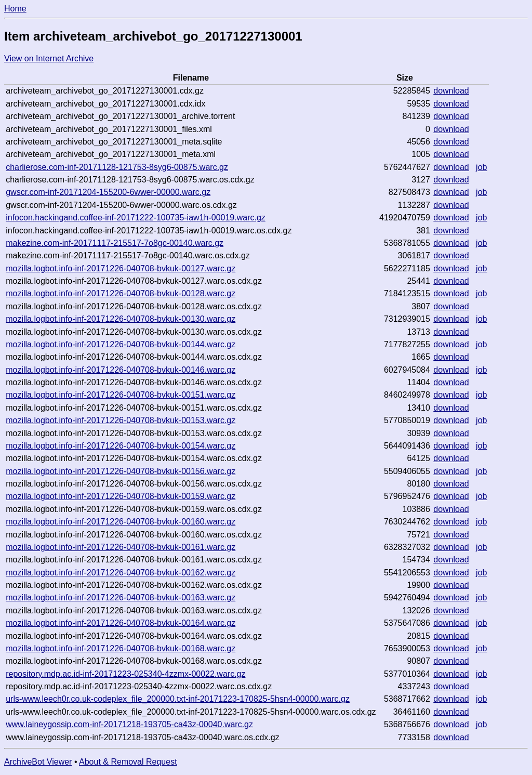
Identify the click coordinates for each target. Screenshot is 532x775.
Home (15, 9)
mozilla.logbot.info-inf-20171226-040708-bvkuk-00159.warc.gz (121, 496)
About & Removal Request (128, 762)
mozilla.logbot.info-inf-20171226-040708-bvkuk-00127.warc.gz (121, 268)
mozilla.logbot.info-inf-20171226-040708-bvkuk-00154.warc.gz (121, 446)
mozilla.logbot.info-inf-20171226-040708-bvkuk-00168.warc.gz (121, 648)
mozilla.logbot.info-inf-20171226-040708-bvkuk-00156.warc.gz (121, 471)
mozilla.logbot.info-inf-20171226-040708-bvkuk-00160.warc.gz (121, 522)
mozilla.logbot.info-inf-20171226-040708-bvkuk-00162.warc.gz (121, 573)
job (481, 167)
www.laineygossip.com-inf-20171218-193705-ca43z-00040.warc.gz (129, 724)
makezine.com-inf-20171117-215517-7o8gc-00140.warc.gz (115, 243)
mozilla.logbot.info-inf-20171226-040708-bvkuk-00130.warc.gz (121, 319)
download (451, 91)
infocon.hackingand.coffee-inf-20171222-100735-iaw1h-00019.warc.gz (136, 218)
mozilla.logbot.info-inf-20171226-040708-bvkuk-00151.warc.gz (121, 395)
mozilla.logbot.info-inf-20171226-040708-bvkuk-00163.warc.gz (121, 597)
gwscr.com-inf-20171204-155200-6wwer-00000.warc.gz (108, 192)
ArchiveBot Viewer (38, 762)
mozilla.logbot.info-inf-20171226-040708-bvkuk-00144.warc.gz (121, 344)
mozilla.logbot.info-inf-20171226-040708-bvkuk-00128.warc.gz (121, 293)
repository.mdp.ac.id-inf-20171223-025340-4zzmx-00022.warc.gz (125, 674)
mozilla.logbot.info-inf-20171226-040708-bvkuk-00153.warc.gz (121, 420)
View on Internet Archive (49, 58)
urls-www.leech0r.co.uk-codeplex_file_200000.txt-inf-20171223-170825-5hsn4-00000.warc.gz (178, 699)
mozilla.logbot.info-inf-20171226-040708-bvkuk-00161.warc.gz (121, 547)
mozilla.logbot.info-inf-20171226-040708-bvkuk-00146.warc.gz (121, 370)
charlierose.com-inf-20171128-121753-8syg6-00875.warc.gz (117, 167)
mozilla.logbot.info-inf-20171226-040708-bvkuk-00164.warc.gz (121, 623)
